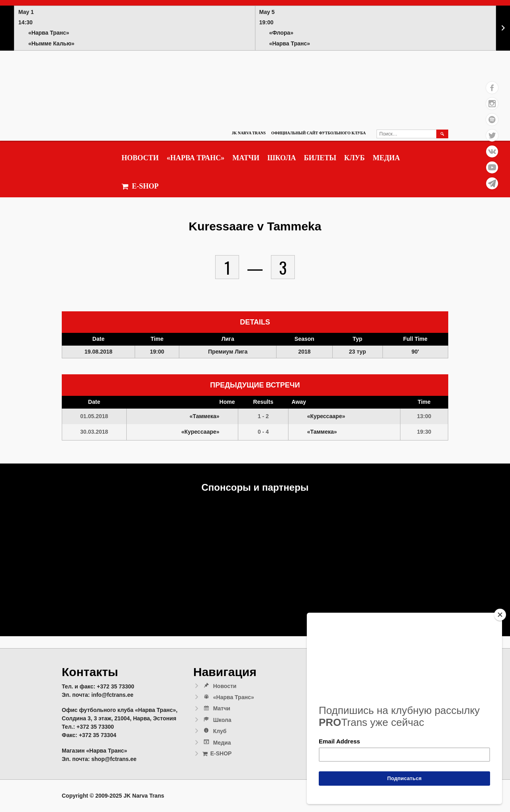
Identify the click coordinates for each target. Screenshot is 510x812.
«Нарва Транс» (195, 158)
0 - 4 (263, 432)
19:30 (424, 432)
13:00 (424, 416)
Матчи (246, 158)
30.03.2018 (94, 432)
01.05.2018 (94, 416)
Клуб (355, 158)
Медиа (386, 158)
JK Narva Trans (248, 133)
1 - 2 (263, 416)
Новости (140, 158)
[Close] (500, 615)
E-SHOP (140, 186)
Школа (282, 158)
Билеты (320, 158)
